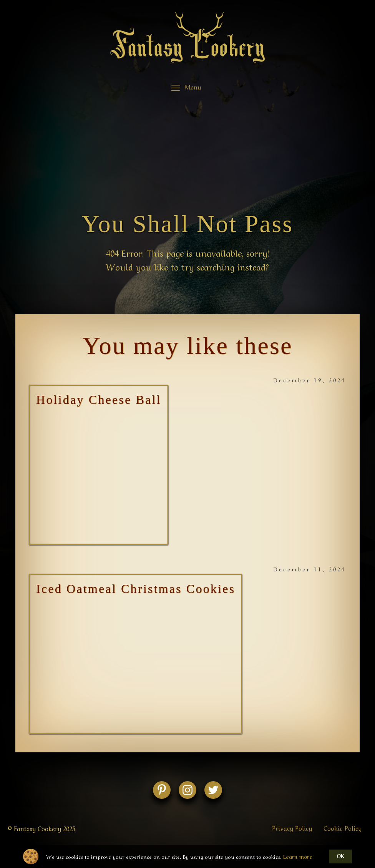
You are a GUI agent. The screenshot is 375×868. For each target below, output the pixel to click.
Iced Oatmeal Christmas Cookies (136, 589)
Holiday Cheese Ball (99, 400)
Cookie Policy (343, 828)
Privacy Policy (292, 828)
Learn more (298, 856)
